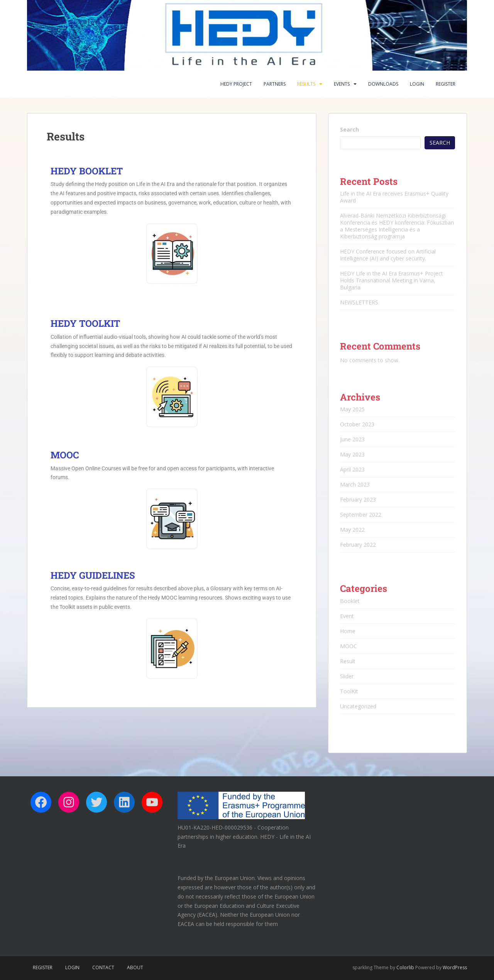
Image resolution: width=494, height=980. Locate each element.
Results (306, 84)
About (135, 967)
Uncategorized (358, 706)
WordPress (455, 967)
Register (446, 84)
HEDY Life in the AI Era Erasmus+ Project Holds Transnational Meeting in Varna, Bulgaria (392, 280)
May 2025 (352, 409)
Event (347, 616)
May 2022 (352, 530)
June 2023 (352, 439)
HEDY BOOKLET (87, 171)
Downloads (383, 84)
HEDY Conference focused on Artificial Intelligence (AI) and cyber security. (388, 255)
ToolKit (349, 691)
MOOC (65, 455)
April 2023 (352, 469)
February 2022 (358, 545)
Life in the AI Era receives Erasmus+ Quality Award (394, 197)
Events (342, 84)
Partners (275, 84)
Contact (103, 967)
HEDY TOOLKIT (85, 323)
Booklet (350, 601)
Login (417, 84)
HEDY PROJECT (236, 84)
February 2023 (358, 499)
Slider (347, 676)
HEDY (93, 575)
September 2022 (361, 514)
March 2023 (355, 484)
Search (349, 129)
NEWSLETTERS (359, 302)
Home (348, 631)
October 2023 (357, 424)
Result (348, 661)
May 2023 (352, 454)
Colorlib (405, 967)
